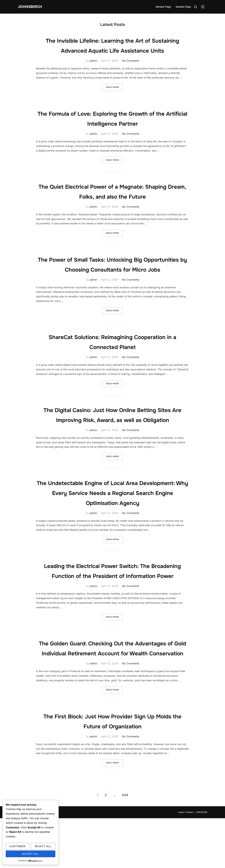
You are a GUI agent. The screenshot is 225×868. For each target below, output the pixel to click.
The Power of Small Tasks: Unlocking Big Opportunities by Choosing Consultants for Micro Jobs (112, 279)
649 (125, 845)
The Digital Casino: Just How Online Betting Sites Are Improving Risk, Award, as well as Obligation (112, 440)
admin (93, 71)
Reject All (43, 846)
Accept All (30, 854)
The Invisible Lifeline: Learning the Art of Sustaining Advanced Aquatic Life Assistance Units (112, 50)
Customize (18, 846)
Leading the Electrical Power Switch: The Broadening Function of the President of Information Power (112, 605)
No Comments (131, 71)
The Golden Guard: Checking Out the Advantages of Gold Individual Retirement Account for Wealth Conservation (113, 693)
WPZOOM (202, 862)
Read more (115, 97)
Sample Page (163, 7)
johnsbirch (31, 7)
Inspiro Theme (185, 862)
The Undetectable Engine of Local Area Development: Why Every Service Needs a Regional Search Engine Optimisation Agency (112, 522)
